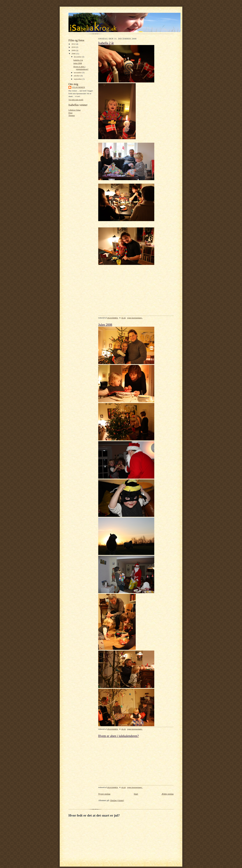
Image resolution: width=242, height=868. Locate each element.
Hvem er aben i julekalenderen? (118, 736)
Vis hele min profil (76, 100)
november (78, 72)
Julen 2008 (78, 63)
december (78, 57)
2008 (74, 54)
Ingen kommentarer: (135, 318)
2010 (74, 47)
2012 (74, 44)
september (78, 79)
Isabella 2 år (78, 60)
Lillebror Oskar (75, 110)
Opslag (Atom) (117, 800)
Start (136, 794)
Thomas (72, 115)
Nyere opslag (104, 794)
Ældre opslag (167, 794)
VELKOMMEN (78, 87)
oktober (77, 76)
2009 (74, 50)
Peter (70, 113)
